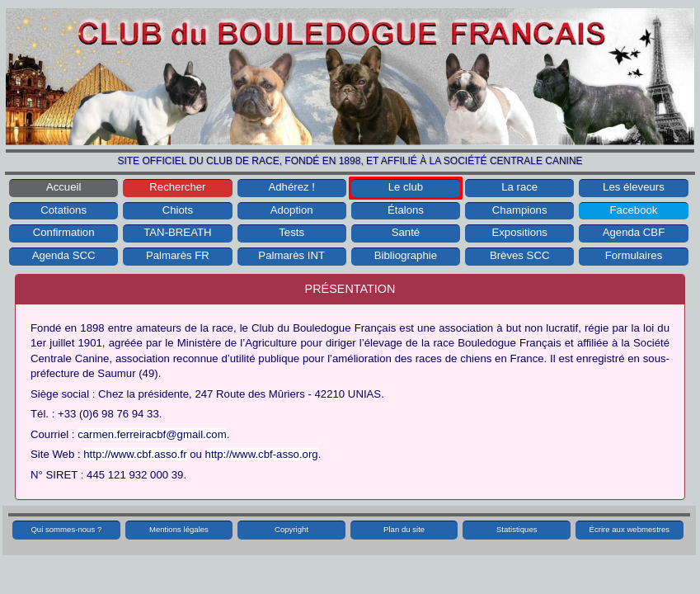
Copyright (291, 529)
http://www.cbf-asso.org (262, 454)
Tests (291, 232)
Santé (406, 232)
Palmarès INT (291, 255)
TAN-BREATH (177, 232)
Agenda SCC (64, 255)
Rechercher (177, 187)
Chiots (178, 210)
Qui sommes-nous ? (66, 529)
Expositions (519, 232)
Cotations (63, 210)
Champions (520, 210)
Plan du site (404, 529)
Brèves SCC (520, 255)
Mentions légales (179, 529)
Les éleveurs (634, 187)
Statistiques (517, 529)
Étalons (406, 210)
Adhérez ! (291, 187)
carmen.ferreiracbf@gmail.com (152, 434)
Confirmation (64, 232)
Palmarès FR (178, 255)
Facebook (634, 210)
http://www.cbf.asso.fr (135, 454)
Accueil (64, 187)
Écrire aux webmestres (630, 529)
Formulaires (634, 255)
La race (519, 187)
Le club (406, 187)
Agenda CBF (634, 232)
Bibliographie (406, 255)
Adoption (292, 210)
